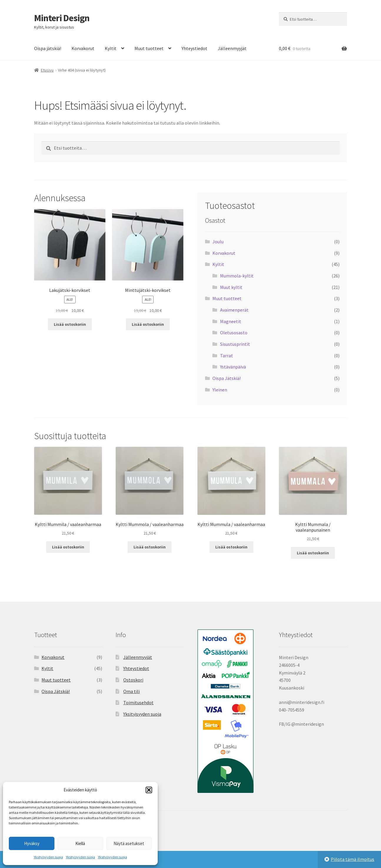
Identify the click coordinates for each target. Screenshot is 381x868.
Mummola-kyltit (237, 276)
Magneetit (231, 321)
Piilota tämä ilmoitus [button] (352, 859)
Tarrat (227, 356)
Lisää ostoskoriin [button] (70, 324)
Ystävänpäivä (233, 367)
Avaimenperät (234, 310)
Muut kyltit (231, 287)
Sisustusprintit (235, 344)
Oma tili (132, 691)
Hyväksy (32, 843)
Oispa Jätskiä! (227, 378)
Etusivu (47, 70)
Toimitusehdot (138, 702)
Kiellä (80, 843)
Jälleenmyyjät (232, 48)
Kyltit (111, 48)
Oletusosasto (234, 333)
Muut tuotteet (149, 48)
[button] (149, 790)
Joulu (218, 242)
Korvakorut (83, 48)
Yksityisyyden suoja (48, 857)
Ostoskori (133, 680)
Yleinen (220, 390)
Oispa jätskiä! (48, 48)
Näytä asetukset (129, 843)
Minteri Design (62, 18)
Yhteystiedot (194, 48)
